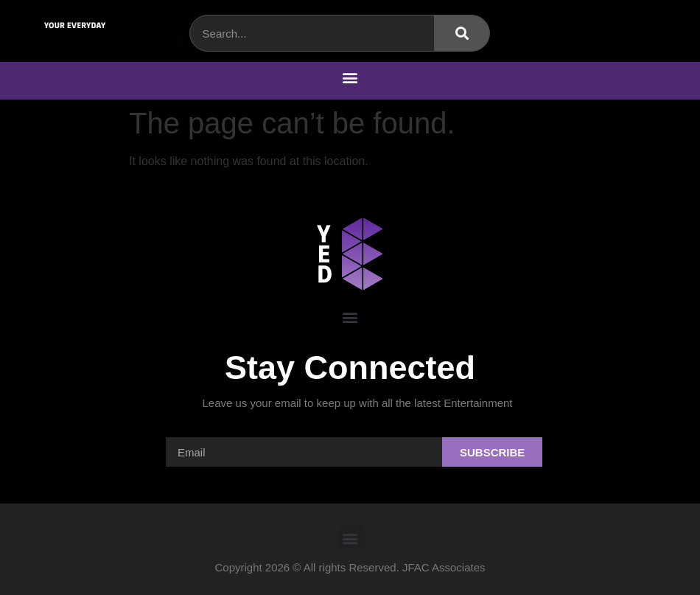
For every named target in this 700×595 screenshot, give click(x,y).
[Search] (462, 33)
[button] (350, 77)
